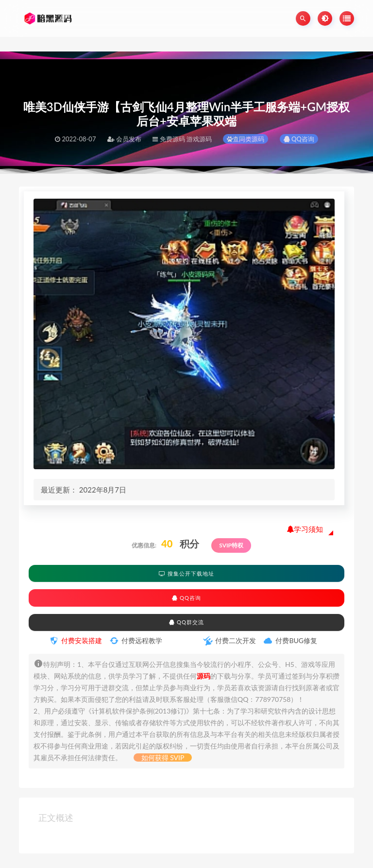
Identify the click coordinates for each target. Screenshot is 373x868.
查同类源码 (246, 139)
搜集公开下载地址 (186, 573)
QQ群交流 (186, 622)
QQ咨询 (299, 139)
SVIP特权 (231, 545)
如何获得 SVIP (163, 757)
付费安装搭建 (82, 640)
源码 (203, 676)
